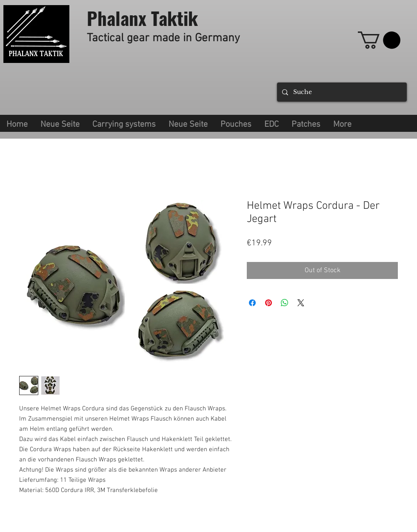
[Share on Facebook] (252, 303)
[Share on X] (301, 303)
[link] (379, 40)
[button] (124, 123)
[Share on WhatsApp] (285, 303)
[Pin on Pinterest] (268, 303)
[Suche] (341, 92)
